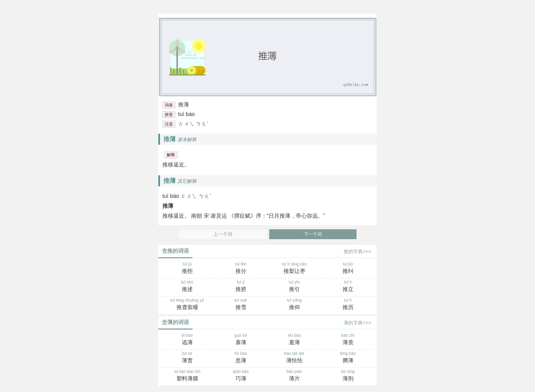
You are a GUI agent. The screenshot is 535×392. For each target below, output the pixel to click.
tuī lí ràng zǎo (294, 268)
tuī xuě (241, 305)
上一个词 (223, 234)
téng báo (348, 358)
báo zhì (348, 340)
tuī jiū (348, 268)
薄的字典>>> (357, 323)
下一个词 (313, 234)
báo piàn (294, 376)
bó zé (187, 358)
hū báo (241, 358)
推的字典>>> (357, 251)
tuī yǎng (294, 305)
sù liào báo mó (187, 376)
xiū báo (294, 340)
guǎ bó (241, 340)
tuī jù (187, 268)
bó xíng (348, 376)
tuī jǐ (241, 287)
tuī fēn (241, 268)
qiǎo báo (241, 376)
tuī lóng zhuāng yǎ (187, 305)
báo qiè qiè (294, 358)
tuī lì (348, 287)
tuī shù (187, 287)
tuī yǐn (294, 287)
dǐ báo (187, 340)
